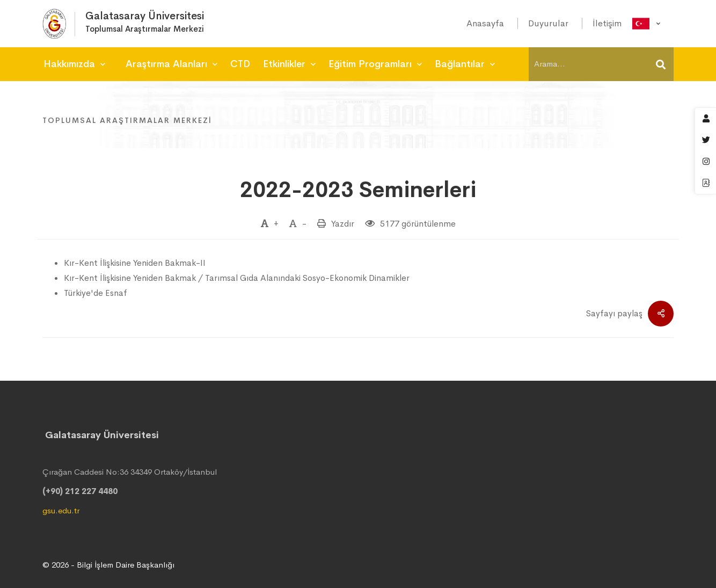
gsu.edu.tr (61, 510)
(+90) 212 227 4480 (80, 491)
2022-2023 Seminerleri (358, 190)
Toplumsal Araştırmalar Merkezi (127, 120)
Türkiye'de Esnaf (96, 293)
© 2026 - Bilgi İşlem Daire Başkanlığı (108, 565)
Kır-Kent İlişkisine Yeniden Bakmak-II (135, 263)
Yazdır (343, 224)
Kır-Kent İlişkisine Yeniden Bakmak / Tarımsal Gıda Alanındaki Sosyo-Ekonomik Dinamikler (237, 278)
